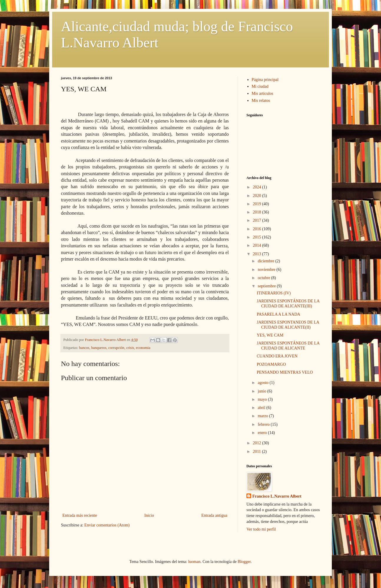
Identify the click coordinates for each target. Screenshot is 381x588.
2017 (258, 220)
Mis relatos (261, 101)
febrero (264, 424)
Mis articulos (263, 93)
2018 (258, 212)
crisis (130, 348)
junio (262, 391)
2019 (258, 204)
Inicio (149, 515)
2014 (258, 245)
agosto (264, 383)
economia (143, 348)
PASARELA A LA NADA (279, 314)
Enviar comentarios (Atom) (107, 525)
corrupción (116, 348)
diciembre (266, 261)
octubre (264, 278)
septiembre (267, 286)
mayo (263, 399)
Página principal (265, 80)
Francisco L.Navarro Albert (277, 496)
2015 (258, 237)
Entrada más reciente (80, 515)
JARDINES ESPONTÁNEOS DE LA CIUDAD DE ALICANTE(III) (288, 304)
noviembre (267, 270)
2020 (258, 196)
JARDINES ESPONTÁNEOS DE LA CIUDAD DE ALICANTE (288, 346)
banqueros (99, 348)
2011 (257, 452)
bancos (84, 348)
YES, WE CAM (270, 335)
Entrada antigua (214, 515)
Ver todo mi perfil (261, 529)
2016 (258, 229)
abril (262, 408)
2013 (258, 254)
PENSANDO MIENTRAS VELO (285, 372)
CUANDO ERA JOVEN (277, 356)
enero (263, 433)
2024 (258, 187)
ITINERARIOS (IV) (274, 293)
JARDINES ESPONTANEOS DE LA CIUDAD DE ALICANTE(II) (288, 325)
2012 (258, 443)
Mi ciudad (260, 86)
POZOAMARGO (271, 364)
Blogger (244, 562)
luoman (194, 562)
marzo (263, 416)
